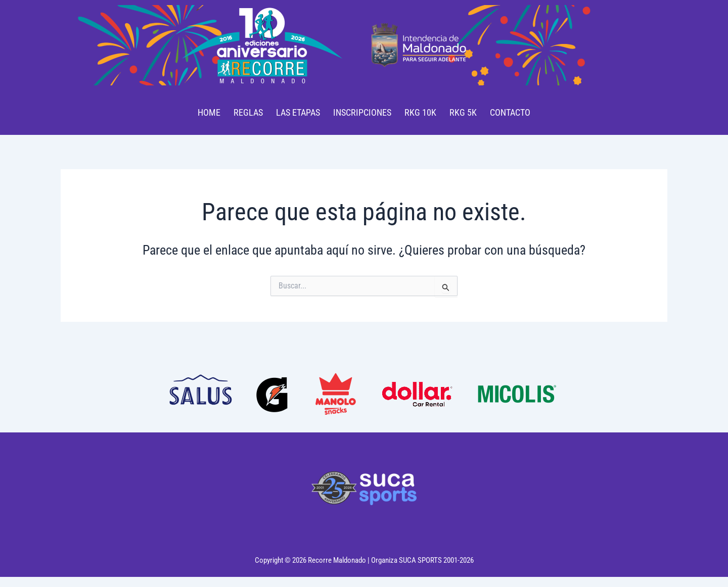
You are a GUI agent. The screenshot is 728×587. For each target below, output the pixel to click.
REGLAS (248, 112)
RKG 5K (463, 112)
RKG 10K (420, 112)
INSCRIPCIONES (362, 112)
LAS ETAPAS (298, 112)
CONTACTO (510, 112)
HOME (209, 112)
